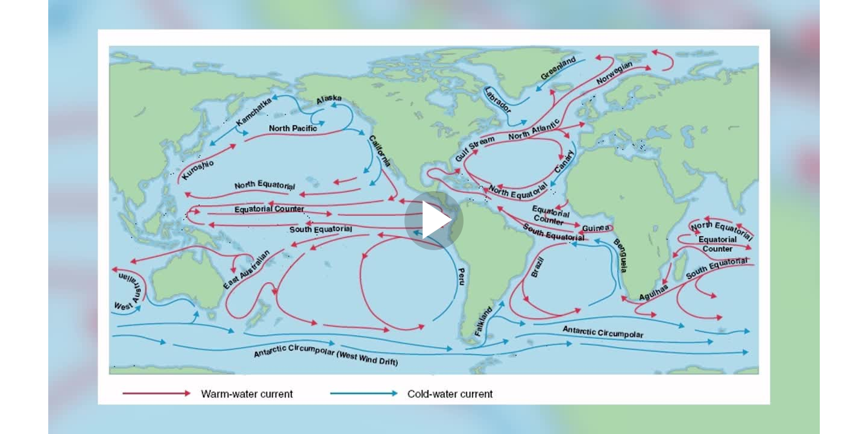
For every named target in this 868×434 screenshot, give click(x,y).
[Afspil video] (434, 247)
